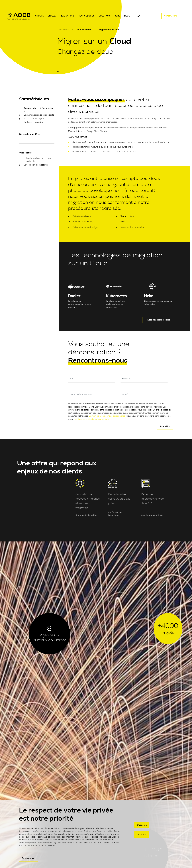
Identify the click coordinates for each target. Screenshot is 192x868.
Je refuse (142, 835)
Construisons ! (171, 16)
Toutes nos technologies (158, 320)
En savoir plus (29, 858)
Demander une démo (30, 134)
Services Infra (84, 30)
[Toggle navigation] (138, 16)
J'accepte (142, 825)
